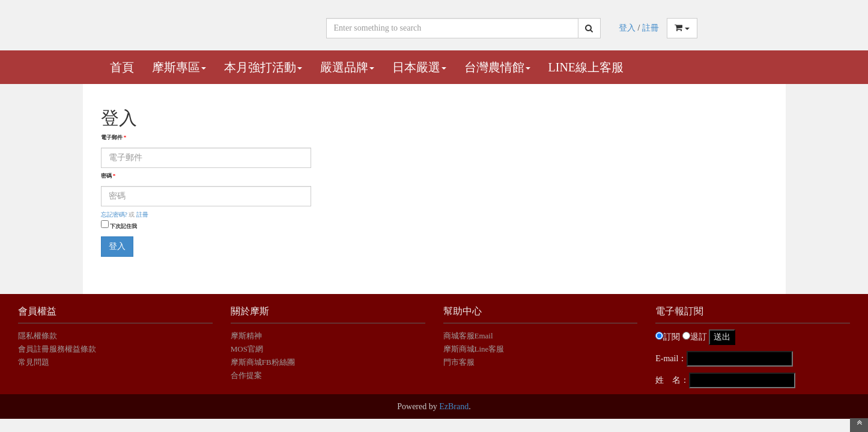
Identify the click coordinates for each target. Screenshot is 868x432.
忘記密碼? (114, 214)
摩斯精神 (246, 336)
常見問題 (34, 362)
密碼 (108, 176)
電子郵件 (114, 137)
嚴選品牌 (347, 67)
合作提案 (246, 375)
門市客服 (459, 362)
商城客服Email (469, 336)
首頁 (122, 67)
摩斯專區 (179, 67)
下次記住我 (123, 226)
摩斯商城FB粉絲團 (263, 362)
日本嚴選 (419, 67)
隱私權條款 (38, 336)
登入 (627, 28)
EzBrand (454, 406)
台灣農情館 (497, 67)
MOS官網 (247, 349)
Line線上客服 (586, 67)
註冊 (651, 28)
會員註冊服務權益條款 (57, 349)
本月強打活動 (263, 67)
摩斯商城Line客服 (474, 349)
